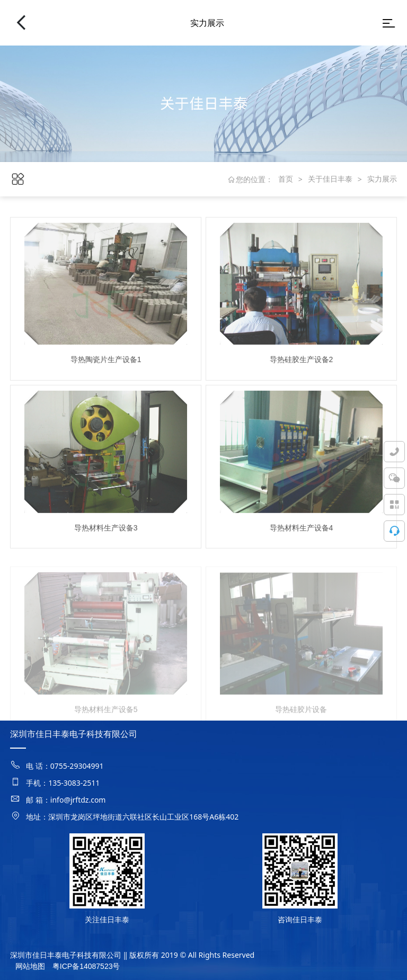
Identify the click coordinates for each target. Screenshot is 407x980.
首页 (286, 179)
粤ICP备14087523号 (86, 966)
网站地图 (30, 966)
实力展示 (382, 179)
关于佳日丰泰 (330, 179)
